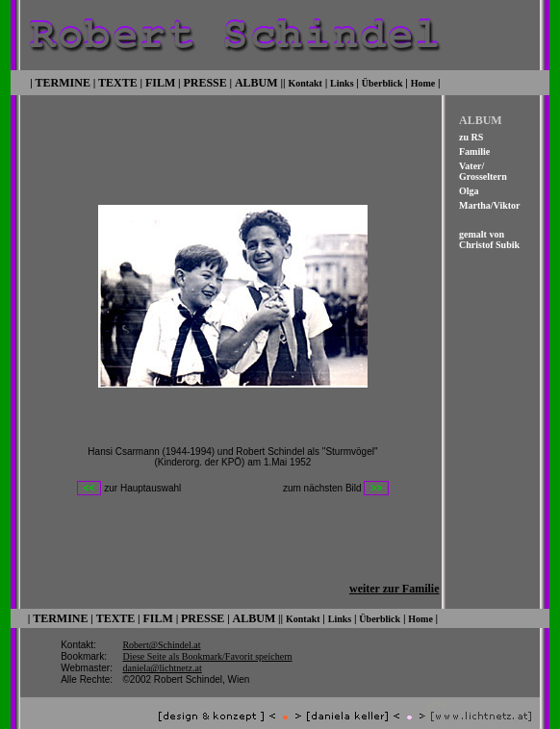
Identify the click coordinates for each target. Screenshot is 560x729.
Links (342, 81)
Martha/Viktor (490, 203)
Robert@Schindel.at (161, 632)
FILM (160, 81)
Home (423, 81)
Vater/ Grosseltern (483, 169)
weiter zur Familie (395, 577)
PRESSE (204, 81)
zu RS (471, 135)
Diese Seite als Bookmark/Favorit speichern (207, 644)
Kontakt (305, 81)
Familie (474, 150)
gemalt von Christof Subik (489, 238)
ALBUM (256, 81)
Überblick (382, 81)
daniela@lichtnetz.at (162, 655)
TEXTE (118, 81)
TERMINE (63, 81)
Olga (469, 189)
